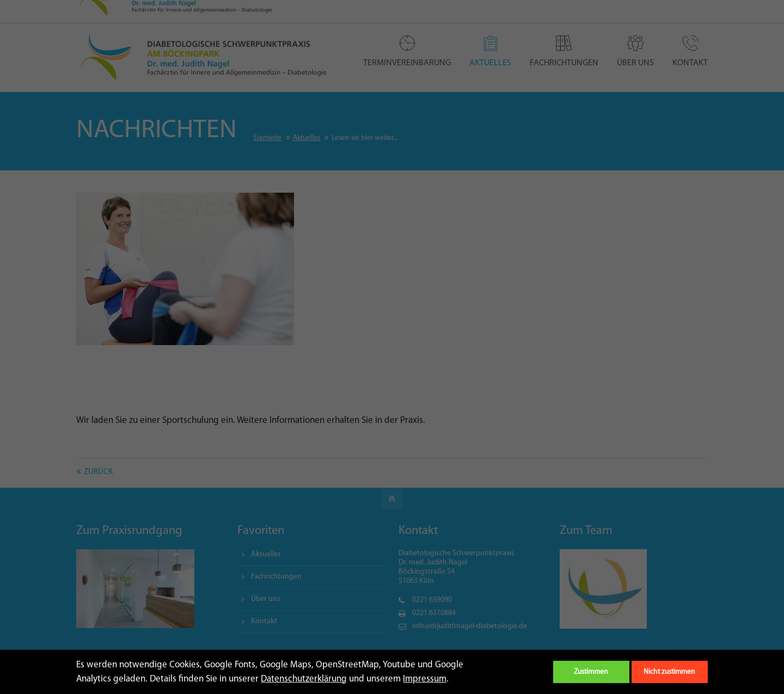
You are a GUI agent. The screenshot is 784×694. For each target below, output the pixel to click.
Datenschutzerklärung (304, 679)
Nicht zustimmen (669, 672)
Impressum (425, 679)
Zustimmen (591, 672)
